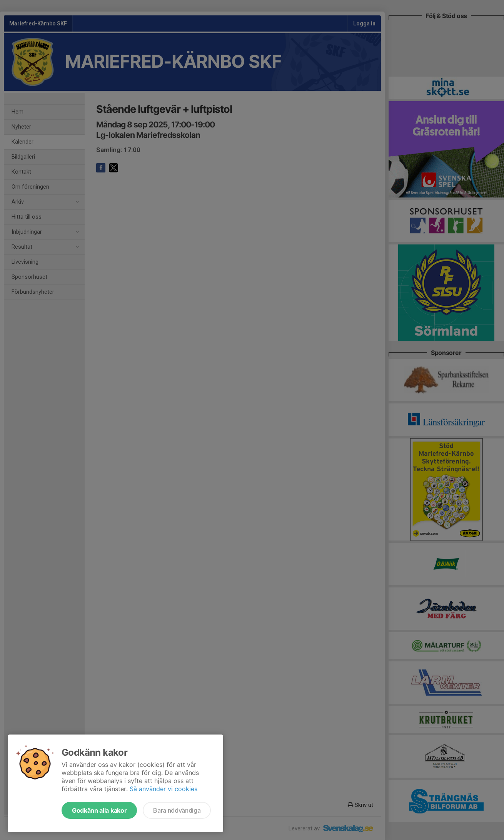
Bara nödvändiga (177, 810)
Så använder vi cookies (164, 789)
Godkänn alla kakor (99, 810)
